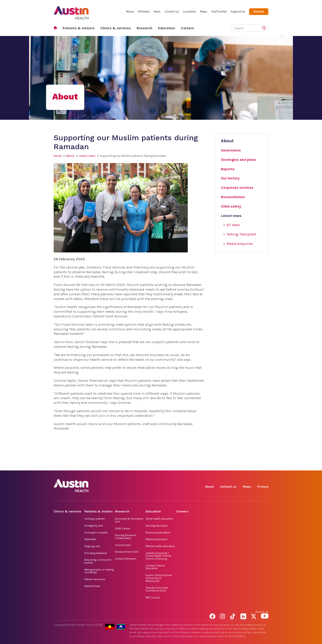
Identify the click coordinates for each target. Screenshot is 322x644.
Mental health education (160, 546)
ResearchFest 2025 (127, 552)
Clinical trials (123, 545)
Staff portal (219, 12)
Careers (187, 28)
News (157, 12)
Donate (259, 12)
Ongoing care (92, 546)
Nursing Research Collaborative (126, 537)
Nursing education (157, 526)
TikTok (234, 465)
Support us (238, 12)
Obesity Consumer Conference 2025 (157, 589)
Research (144, 28)
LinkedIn (244, 465)
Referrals (144, 12)
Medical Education (157, 539)
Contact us (172, 12)
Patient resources (95, 579)
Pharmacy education (158, 533)
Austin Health (71, 11)
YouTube (265, 465)
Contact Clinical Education (155, 567)
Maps (204, 12)
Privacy (263, 487)
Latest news (87, 156)
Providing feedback (96, 553)
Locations (190, 12)
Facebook (213, 465)
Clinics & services (116, 28)
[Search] (244, 27)
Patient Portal (92, 586)
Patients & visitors (79, 28)
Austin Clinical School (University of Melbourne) (159, 578)
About (130, 12)
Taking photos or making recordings (99, 571)
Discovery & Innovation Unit (129, 520)
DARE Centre (122, 529)
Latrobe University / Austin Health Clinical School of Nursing (158, 556)
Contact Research (126, 559)
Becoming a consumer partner (98, 561)
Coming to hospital (96, 533)
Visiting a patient (94, 519)
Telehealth (90, 539)
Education (167, 28)
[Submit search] (265, 28)
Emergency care (94, 526)
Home (57, 28)
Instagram (223, 465)
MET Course (153, 598)
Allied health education (159, 519)
